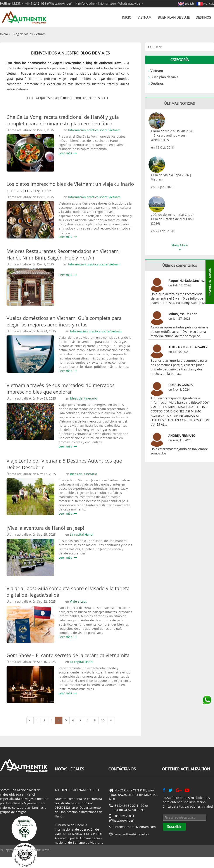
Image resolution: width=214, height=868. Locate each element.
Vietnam (145, 17)
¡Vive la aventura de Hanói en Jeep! (45, 528)
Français (205, 4)
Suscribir (174, 827)
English (186, 4)
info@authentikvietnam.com (96, 4)
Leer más (68, 153)
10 (103, 720)
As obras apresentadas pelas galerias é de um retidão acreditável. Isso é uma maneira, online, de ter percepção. (179, 332)
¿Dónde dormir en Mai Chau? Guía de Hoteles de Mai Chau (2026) (172, 219)
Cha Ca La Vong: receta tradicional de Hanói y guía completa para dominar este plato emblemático (63, 120)
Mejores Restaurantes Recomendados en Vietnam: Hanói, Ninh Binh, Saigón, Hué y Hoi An (63, 254)
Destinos (203, 17)
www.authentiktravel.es (132, 834)
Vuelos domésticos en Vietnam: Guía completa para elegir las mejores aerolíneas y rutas (64, 321)
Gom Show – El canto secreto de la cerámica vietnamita (68, 655)
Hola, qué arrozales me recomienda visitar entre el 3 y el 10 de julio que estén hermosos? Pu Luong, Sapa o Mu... (180, 298)
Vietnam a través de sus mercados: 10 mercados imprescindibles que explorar (61, 388)
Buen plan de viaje (174, 17)
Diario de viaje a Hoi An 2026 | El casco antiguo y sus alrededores (172, 135)
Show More (180, 247)
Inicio (127, 17)
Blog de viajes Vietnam (29, 34)
